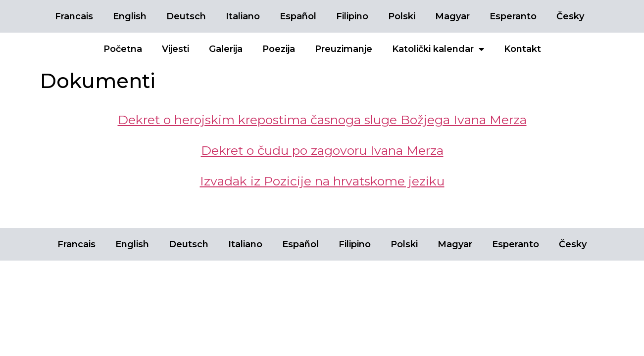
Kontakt (522, 49)
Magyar (452, 16)
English (130, 16)
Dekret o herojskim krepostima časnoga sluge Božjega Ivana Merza (322, 120)
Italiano (243, 16)
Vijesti (175, 49)
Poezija (279, 49)
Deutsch (186, 16)
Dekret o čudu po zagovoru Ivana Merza (322, 150)
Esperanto (513, 16)
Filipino (352, 16)
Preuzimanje (344, 49)
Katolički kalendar (438, 49)
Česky (570, 16)
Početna (123, 49)
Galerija (226, 49)
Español (298, 16)
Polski (402, 16)
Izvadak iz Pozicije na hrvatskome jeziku (322, 181)
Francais (74, 16)
